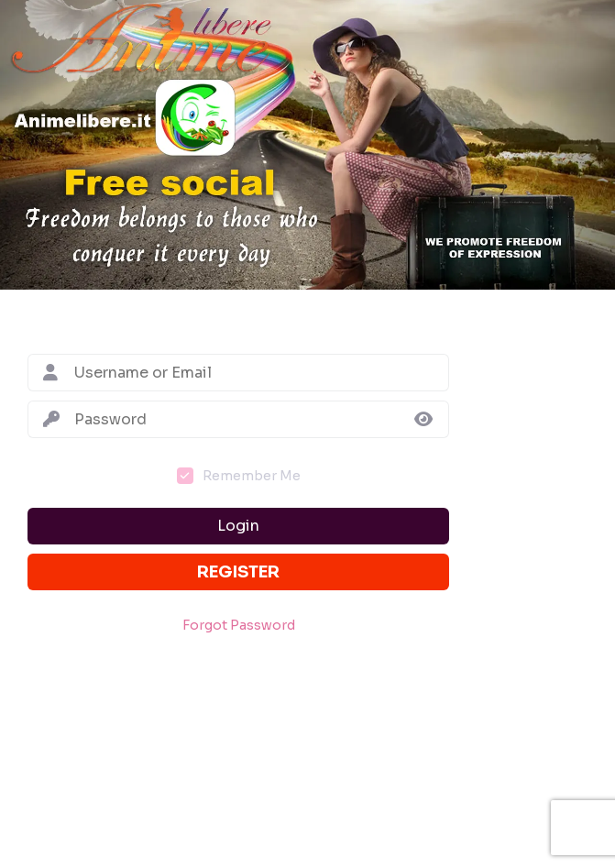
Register (238, 572)
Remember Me (252, 476)
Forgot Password (239, 626)
